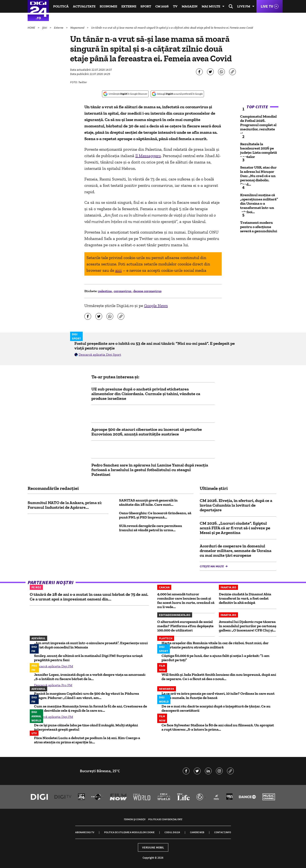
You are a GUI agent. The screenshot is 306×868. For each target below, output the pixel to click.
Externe (129, 6)
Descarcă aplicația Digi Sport (100, 354)
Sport (146, 6)
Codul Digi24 (172, 832)
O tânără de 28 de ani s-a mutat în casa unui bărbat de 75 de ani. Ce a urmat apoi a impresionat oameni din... (89, 597)
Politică (61, 6)
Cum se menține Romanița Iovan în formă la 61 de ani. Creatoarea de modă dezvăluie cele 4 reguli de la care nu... (91, 708)
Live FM (244, 6)
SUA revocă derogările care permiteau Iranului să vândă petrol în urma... (151, 528)
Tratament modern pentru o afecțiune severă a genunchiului (259, 227)
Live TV (267, 6)
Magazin (190, 6)
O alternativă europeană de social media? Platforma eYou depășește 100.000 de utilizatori (185, 626)
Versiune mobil (153, 847)
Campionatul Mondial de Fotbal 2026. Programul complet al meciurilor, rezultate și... (258, 125)
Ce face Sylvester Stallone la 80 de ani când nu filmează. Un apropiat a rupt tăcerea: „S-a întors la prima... (218, 727)
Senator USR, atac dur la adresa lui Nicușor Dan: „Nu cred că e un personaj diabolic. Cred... (258, 176)
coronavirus (123, 291)
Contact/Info (223, 832)
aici (118, 270)
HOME (32, 28)
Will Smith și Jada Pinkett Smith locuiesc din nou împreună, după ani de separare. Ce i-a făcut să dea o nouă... (219, 677)
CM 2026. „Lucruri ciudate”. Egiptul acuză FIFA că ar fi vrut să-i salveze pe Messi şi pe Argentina (235, 528)
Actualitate (84, 6)
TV (175, 6)
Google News (156, 306)
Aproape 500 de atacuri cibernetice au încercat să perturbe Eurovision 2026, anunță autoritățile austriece (147, 432)
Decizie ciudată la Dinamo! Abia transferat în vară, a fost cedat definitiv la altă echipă (245, 598)
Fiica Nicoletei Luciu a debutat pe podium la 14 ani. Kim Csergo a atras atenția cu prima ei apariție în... (87, 740)
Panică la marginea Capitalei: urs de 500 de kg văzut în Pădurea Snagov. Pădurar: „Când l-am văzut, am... (86, 696)
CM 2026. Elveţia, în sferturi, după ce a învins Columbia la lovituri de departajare (236, 505)
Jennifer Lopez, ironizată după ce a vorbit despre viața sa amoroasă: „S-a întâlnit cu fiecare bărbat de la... (90, 677)
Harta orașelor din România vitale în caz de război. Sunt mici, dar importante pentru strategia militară (215, 645)
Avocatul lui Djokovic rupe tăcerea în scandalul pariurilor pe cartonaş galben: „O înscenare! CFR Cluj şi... (248, 626)
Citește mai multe (212, 566)
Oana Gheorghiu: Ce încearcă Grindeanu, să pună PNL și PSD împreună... (155, 515)
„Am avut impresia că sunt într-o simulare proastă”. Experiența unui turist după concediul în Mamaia (91, 645)
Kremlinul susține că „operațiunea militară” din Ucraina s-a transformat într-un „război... (259, 203)
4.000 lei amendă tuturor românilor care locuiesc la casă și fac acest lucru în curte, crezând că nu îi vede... (186, 600)
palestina (105, 291)
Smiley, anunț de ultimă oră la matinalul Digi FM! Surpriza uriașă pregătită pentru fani (88, 658)
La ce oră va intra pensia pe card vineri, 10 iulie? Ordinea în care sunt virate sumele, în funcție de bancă (218, 696)
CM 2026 (162, 6)
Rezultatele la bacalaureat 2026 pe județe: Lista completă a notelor (259, 150)
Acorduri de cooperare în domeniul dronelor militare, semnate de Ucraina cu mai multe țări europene (236, 551)
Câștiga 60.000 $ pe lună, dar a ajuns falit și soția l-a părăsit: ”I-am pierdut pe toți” (215, 658)
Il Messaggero (148, 156)
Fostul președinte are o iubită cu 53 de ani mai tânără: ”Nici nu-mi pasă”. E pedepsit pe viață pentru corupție (155, 346)
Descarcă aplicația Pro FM (53, 685)
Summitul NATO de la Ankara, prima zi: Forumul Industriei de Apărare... (65, 505)
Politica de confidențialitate (165, 819)
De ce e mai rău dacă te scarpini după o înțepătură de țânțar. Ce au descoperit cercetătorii (216, 708)
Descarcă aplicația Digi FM (54, 666)
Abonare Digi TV (85, 832)
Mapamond (78, 28)
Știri (45, 28)
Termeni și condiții (135, 819)
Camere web (197, 832)
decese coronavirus (147, 291)
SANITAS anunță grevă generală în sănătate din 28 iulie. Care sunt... (148, 502)
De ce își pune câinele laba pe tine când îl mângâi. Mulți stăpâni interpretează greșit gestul (86, 727)
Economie (108, 6)
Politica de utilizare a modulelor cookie (129, 832)
